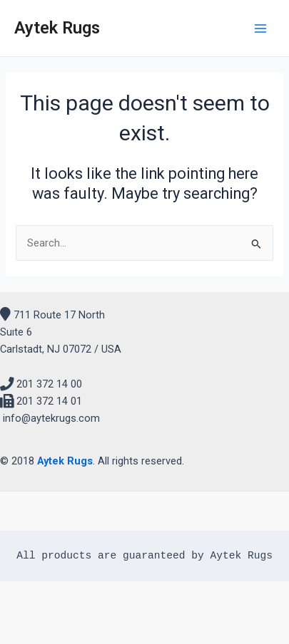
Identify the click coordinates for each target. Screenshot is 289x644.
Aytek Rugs (57, 28)
